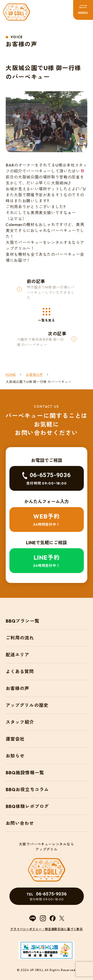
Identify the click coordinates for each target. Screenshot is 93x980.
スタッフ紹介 (20, 722)
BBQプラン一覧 (23, 621)
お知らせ (15, 756)
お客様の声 (17, 688)
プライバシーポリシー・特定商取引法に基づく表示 (46, 929)
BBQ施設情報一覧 (25, 773)
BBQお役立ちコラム (27, 790)
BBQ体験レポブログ (27, 806)
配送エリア (17, 655)
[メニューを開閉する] (83, 10)
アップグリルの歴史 (27, 705)
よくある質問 (20, 672)
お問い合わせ (20, 823)
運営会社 (15, 739)
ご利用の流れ (20, 638)
